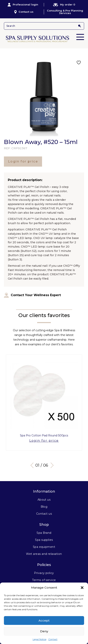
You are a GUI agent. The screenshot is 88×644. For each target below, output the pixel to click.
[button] (82, 588)
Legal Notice (40, 639)
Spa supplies (44, 540)
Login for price (23, 161)
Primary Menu (80, 34)
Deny (44, 631)
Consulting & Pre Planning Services (65, 12)
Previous (33, 465)
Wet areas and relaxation (44, 554)
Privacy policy (44, 573)
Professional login (23, 5)
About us (44, 500)
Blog (44, 507)
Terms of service (44, 580)
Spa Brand (44, 533)
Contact (53, 639)
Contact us (24, 12)
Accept (44, 620)
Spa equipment (44, 547)
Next (51, 465)
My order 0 (64, 5)
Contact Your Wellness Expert (32, 295)
